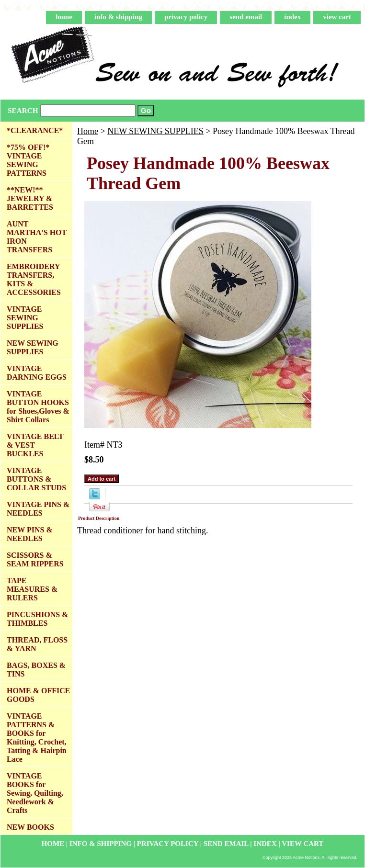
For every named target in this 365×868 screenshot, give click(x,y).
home (64, 17)
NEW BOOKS (30, 827)
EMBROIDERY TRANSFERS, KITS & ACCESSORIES (34, 279)
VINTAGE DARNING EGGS (37, 373)
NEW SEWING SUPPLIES (155, 131)
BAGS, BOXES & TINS (36, 670)
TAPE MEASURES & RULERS (32, 589)
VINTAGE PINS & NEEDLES (38, 509)
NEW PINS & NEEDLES (30, 534)
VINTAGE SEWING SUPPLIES (25, 318)
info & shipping (118, 17)
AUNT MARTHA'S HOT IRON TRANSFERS (37, 237)
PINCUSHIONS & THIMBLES (37, 619)
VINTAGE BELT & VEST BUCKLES (35, 445)
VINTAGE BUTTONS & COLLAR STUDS (36, 479)
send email (246, 17)
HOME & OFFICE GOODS (38, 695)
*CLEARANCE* (35, 130)
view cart (337, 17)
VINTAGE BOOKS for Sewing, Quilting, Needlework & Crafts (35, 793)
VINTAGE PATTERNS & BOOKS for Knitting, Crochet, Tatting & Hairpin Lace (37, 738)
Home (88, 131)
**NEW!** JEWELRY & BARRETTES (30, 198)
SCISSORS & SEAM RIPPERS (35, 559)
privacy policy (186, 17)
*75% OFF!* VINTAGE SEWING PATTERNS (28, 160)
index (292, 17)
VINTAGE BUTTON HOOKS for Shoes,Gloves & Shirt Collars (38, 407)
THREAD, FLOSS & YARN (37, 644)
